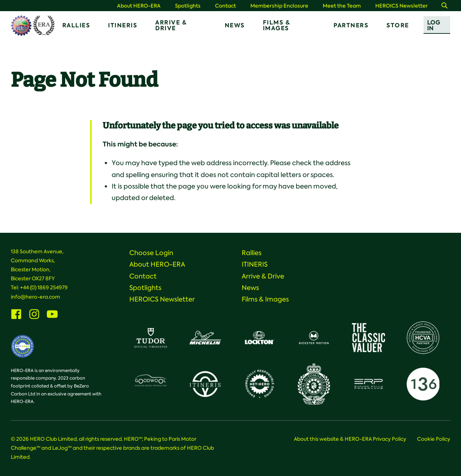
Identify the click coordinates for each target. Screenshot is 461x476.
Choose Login (151, 253)
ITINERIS (123, 25)
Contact (225, 6)
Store (398, 25)
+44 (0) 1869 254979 (44, 287)
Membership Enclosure (279, 6)
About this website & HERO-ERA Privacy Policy (350, 439)
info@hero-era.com (35, 297)
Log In (434, 25)
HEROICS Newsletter (402, 6)
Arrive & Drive (171, 25)
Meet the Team (342, 6)
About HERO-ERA (139, 6)
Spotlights (188, 6)
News (235, 25)
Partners (351, 25)
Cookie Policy (434, 439)
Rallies (76, 25)
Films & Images (277, 25)
